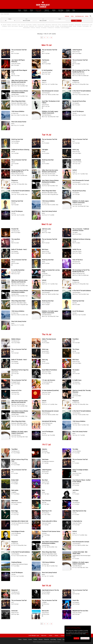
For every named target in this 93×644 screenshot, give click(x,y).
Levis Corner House (85, 25)
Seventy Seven (32, 26)
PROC (51, 642)
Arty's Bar (5, 25)
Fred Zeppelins (71, 25)
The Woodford (57, 28)
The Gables (57, 26)
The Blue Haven (47, 26)
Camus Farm (14, 25)
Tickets (31, 11)
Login (79, 16)
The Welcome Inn (51, 28)
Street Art (47, 11)
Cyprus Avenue (48, 25)
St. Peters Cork (40, 26)
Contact (68, 11)
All (2, 25)
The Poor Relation (86, 26)
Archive (87, 16)
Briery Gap (52, 26)
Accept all (76, 638)
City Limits (23, 25)
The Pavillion (79, 26)
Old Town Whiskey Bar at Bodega (66, 26)
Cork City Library (29, 25)
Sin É (36, 26)
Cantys (19, 25)
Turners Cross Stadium (65, 28)
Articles (54, 11)
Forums (25, 11)
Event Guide (39, 11)
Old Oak (9, 26)
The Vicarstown (44, 28)
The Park (74, 26)
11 (51, 37)
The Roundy (33, 28)
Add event (44, 636)
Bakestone (9, 25)
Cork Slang (61, 11)
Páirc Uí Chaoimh (15, 26)
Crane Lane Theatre (41, 25)
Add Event (67, 16)
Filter (76, 21)
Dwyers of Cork (55, 25)
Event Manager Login (34, 636)
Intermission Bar (78, 25)
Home (20, 11)
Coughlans (35, 25)
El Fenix (60, 25)
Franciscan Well (65, 25)
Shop (74, 11)
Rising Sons (21, 26)
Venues (56, 636)
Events (30, 639)
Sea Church (26, 26)
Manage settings (85, 638)
